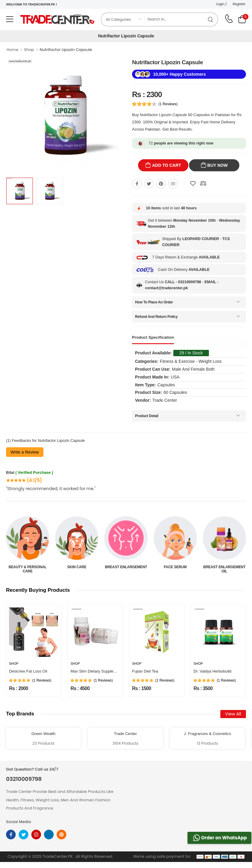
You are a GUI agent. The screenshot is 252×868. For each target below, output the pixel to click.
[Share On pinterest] (161, 184)
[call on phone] (229, 19)
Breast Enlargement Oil (224, 569)
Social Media (19, 822)
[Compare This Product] (203, 184)
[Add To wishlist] (193, 184)
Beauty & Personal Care (28, 569)
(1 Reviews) (168, 104)
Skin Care (77, 567)
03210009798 (24, 779)
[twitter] (24, 835)
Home (13, 50)
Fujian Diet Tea (145, 671)
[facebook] (11, 835)
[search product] (211, 19)
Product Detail (147, 416)
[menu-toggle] (10, 19)
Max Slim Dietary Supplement (96, 671)
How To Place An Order (154, 302)
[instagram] (36, 835)
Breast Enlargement (126, 567)
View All (233, 714)
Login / (221, 4)
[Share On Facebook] (137, 184)
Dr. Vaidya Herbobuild (213, 671)
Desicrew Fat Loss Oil (28, 671)
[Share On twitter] (149, 184)
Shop (29, 50)
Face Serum (175, 567)
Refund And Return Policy (156, 317)
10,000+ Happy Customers (180, 74)
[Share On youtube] (173, 184)
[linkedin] (49, 835)
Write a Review (25, 452)
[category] (123, 19)
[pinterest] (61, 835)
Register (239, 4)
